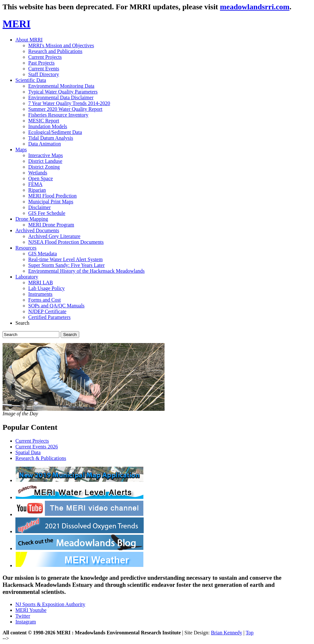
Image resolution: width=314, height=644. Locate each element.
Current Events (44, 69)
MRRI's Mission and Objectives (61, 45)
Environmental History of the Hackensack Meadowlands (86, 271)
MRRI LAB (41, 282)
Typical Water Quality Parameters (63, 92)
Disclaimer (39, 207)
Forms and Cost (44, 300)
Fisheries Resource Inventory (58, 115)
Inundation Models (48, 126)
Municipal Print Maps (51, 202)
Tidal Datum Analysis (51, 138)
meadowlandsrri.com (255, 7)
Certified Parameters (49, 317)
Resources (26, 248)
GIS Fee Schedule (47, 213)
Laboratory (27, 277)
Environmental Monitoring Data (61, 86)
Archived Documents (37, 230)
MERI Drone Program (51, 225)
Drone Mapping (32, 219)
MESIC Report (44, 121)
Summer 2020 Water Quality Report (65, 109)
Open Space (41, 178)
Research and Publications (55, 51)
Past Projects (41, 63)
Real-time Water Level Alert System (65, 259)
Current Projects (45, 57)
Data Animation (45, 144)
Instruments (40, 294)
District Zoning (44, 167)
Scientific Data (31, 80)
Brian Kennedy (227, 633)
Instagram (26, 622)
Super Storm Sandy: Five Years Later (66, 265)
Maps (21, 150)
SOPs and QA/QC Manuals (56, 306)
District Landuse (45, 161)
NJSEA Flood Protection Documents (66, 242)
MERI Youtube (31, 610)
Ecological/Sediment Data (55, 132)
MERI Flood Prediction (52, 196)
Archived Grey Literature (54, 236)
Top (250, 633)
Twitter (23, 616)
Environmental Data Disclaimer (61, 97)
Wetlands (38, 173)
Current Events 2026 (37, 447)
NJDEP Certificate (47, 311)
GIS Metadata (42, 254)
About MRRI (29, 40)
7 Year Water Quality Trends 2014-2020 (69, 103)
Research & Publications (41, 458)
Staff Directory (44, 74)
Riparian (37, 190)
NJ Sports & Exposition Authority (50, 604)
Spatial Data (28, 452)
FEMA (35, 184)
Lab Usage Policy (47, 288)
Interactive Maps (46, 155)
